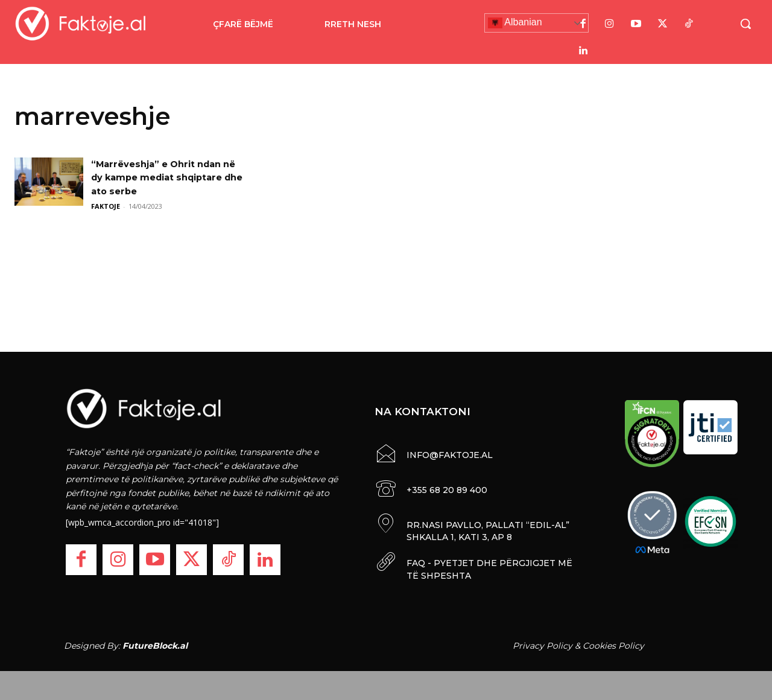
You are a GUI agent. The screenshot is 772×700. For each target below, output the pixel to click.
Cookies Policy (613, 645)
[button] (745, 24)
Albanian (515, 23)
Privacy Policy (543, 645)
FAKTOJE (106, 206)
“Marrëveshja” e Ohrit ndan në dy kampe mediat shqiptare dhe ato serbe (162, 177)
